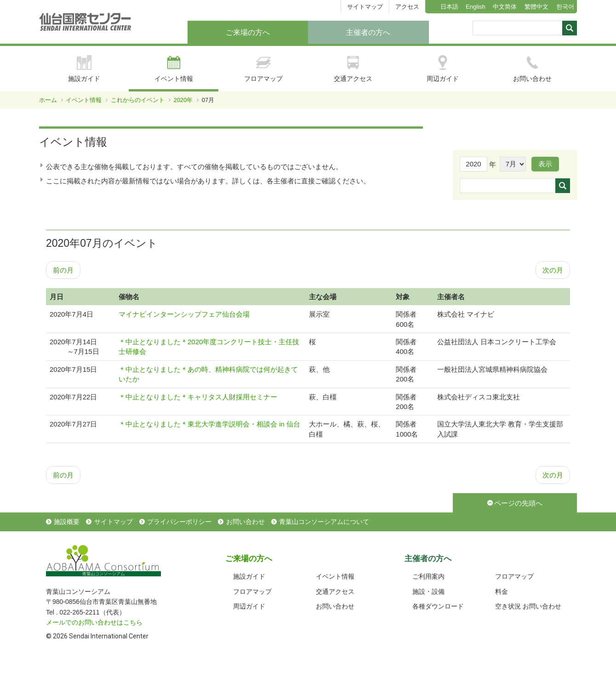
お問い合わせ (532, 69)
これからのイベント (138, 100)
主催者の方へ (368, 32)
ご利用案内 (428, 576)
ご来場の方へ (248, 32)
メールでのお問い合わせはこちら (94, 622)
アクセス (407, 7)
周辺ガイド (443, 69)
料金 (502, 592)
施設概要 (67, 522)
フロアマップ (263, 69)
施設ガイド (84, 69)
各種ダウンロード (438, 606)
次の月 (553, 270)
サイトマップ (365, 7)
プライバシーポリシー (179, 522)
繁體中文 (536, 7)
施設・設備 (428, 592)
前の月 (63, 270)
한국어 (565, 7)
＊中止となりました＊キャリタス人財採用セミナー (198, 397)
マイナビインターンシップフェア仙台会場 (184, 314)
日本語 (449, 7)
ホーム (48, 100)
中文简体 (505, 7)
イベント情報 (174, 69)
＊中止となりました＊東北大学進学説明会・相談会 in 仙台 (209, 424)
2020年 (183, 100)
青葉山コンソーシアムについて (324, 522)
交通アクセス (353, 69)
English (476, 7)
